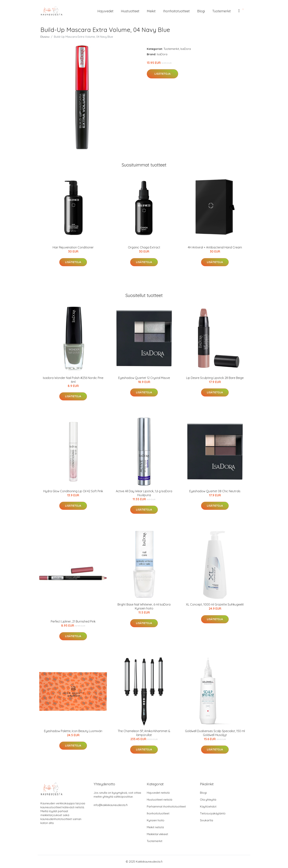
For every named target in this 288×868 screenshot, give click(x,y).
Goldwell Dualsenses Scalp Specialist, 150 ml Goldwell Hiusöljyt (215, 733)
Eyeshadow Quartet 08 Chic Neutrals (215, 491)
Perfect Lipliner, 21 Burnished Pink (73, 621)
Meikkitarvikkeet (157, 834)
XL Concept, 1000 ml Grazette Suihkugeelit (215, 604)
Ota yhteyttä (208, 800)
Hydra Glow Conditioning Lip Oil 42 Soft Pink (73, 491)
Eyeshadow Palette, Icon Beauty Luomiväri (73, 731)
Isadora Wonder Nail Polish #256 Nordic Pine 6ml (73, 380)
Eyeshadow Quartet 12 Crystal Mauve (144, 378)
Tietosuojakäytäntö (213, 813)
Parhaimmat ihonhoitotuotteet (166, 806)
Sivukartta (206, 820)
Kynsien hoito (156, 820)
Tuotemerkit (222, 11)
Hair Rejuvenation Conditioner (73, 247)
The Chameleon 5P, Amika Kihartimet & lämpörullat (144, 733)
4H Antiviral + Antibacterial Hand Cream (215, 247)
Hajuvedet (105, 11)
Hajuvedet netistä (158, 793)
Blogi (201, 11)
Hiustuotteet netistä (159, 800)
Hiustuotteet (130, 11)
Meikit (151, 11)
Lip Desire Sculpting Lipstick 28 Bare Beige (215, 378)
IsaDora (186, 49)
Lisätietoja (162, 74)
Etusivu (45, 37)
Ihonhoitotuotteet (176, 11)
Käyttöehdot (208, 806)
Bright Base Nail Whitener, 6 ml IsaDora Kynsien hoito (144, 606)
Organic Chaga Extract (144, 247)
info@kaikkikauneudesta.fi (111, 805)
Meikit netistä (155, 827)
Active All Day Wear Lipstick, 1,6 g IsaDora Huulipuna (144, 493)
